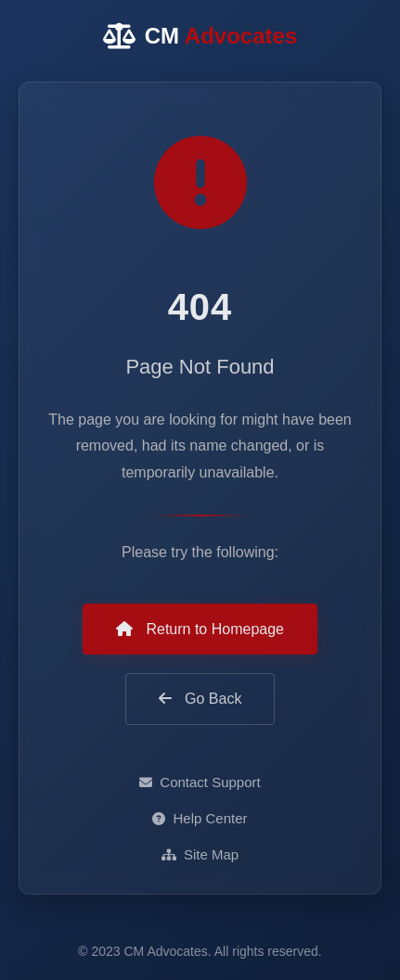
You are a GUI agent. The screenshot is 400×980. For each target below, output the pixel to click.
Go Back (200, 699)
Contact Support (200, 782)
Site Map (200, 854)
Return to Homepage (200, 629)
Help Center (200, 818)
